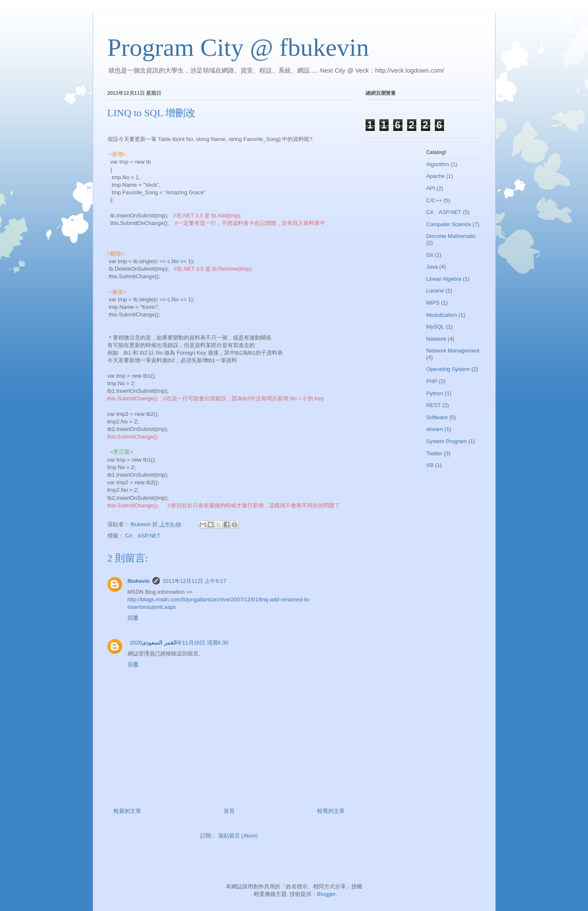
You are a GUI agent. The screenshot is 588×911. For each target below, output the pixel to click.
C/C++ (434, 200)
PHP (432, 381)
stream (435, 429)
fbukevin (139, 581)
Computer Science (449, 224)
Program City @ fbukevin (238, 47)
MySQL (435, 327)
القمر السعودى (159, 643)
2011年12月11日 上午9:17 (194, 581)
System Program (447, 441)
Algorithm (438, 164)
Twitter (434, 453)
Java (432, 267)
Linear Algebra (444, 279)
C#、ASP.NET (143, 536)
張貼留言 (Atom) (238, 836)
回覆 (133, 618)
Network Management (453, 351)
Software (437, 417)
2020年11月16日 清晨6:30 (179, 643)
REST (434, 405)
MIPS (433, 303)
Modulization (442, 315)
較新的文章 (127, 811)
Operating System (448, 369)
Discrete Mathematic (451, 236)
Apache (436, 176)
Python (435, 393)
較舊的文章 (331, 811)
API (431, 188)
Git (430, 255)
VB (430, 465)
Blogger (326, 894)
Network (436, 339)
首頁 (229, 811)
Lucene (435, 291)
